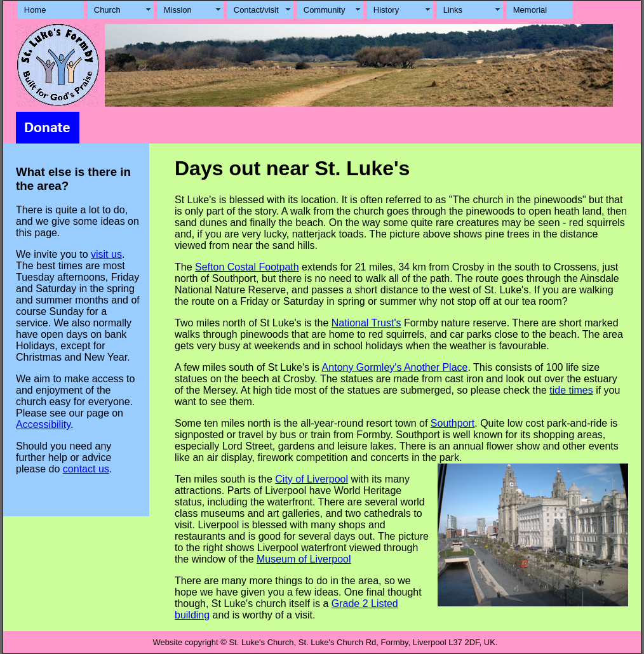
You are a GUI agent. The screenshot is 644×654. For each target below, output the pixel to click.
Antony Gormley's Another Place (395, 367)
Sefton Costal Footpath (247, 267)
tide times (571, 390)
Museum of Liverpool (304, 559)
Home (35, 10)
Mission (178, 10)
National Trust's (366, 323)
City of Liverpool (312, 479)
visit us (106, 254)
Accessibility (43, 424)
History (386, 10)
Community (325, 10)
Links (453, 10)
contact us (86, 469)
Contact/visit (256, 10)
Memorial (530, 10)
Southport (453, 423)
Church (107, 10)
